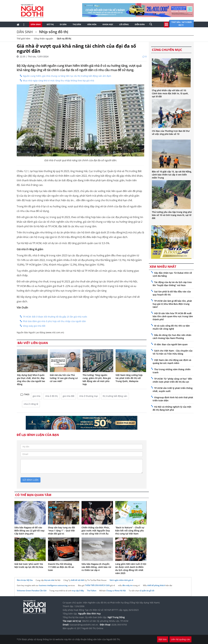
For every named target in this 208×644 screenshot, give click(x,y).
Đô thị (50, 24)
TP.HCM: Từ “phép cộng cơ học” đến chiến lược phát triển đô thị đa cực (172, 380)
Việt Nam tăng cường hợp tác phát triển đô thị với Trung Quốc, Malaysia (129, 378)
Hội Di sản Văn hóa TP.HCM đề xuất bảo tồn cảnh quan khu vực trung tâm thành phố (173, 316)
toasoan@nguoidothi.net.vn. (84, 625)
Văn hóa (92, 24)
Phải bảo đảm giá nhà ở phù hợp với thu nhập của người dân (54, 321)
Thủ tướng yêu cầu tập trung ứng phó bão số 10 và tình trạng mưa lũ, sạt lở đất (172, 215)
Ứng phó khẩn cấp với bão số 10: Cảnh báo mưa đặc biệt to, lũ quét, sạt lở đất (170, 93)
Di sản (63, 24)
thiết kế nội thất (77, 580)
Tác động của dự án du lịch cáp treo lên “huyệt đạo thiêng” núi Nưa (172, 284)
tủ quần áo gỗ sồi (147, 591)
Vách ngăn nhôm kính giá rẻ (121, 580)
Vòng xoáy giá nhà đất (34, 326)
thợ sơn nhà (49, 580)
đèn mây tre (127, 585)
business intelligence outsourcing (53, 585)
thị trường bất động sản (115, 396)
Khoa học (108, 24)
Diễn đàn (140, 24)
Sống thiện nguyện (44, 39)
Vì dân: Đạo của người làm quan (171, 344)
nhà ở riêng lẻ (31, 404)
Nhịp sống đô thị (53, 32)
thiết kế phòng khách (156, 585)
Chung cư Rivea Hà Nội (116, 591)
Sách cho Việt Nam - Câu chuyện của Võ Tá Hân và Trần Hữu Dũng (173, 352)
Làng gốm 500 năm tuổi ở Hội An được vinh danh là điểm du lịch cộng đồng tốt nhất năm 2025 (131, 569)
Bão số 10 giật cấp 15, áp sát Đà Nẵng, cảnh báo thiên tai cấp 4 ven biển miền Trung (172, 175)
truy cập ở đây (78, 591)
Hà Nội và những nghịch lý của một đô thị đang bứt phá (172, 408)
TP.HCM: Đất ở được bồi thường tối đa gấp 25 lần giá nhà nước (55, 317)
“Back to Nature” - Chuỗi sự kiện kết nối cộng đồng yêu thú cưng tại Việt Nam (130, 531)
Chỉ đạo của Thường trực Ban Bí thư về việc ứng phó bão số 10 (171, 132)
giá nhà (36, 396)
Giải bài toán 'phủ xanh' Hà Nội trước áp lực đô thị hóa (29, 565)
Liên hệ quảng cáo (180, 639)
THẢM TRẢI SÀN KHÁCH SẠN (97, 585)
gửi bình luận (31, 480)
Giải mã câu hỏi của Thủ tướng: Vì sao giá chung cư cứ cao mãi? (64, 378)
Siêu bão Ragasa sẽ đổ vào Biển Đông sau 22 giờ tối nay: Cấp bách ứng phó (30, 531)
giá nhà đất (69, 396)
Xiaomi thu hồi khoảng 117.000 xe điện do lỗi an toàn (61, 567)
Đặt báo (163, 639)
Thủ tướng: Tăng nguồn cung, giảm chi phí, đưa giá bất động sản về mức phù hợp (97, 380)
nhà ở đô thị (52, 396)
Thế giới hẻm (23, 39)
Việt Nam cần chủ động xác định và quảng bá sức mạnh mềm (172, 362)
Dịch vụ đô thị (64, 39)
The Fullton (92, 591)
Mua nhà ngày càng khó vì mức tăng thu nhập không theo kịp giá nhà (58, 81)
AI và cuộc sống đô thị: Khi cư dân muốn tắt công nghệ (171, 327)
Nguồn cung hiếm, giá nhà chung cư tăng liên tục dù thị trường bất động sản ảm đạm (67, 76)
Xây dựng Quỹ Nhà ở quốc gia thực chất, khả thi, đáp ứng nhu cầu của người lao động (31, 380)
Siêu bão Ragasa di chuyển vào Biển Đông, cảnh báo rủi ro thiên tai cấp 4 (96, 567)
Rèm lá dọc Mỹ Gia (25, 580)
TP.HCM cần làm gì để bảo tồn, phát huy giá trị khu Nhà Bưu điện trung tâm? (172, 304)
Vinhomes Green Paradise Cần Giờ (32, 591)
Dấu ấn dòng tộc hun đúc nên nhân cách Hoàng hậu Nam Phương (172, 337)
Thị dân (77, 24)
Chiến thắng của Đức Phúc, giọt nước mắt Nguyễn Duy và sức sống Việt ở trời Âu (96, 531)
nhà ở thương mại (89, 396)
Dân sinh (36, 24)
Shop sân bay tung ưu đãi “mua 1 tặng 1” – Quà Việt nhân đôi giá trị (61, 531)
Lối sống (124, 24)
